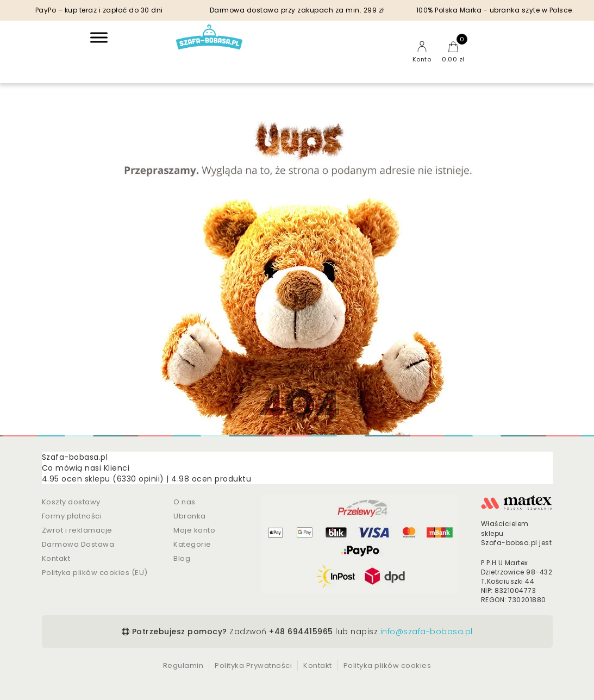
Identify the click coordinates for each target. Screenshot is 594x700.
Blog (182, 558)
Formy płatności (72, 516)
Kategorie (192, 544)
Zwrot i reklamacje (77, 530)
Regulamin (183, 665)
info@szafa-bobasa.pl (427, 632)
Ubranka (190, 516)
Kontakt (56, 558)
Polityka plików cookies (387, 665)
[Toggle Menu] (99, 37)
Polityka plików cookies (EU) (95, 573)
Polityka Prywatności (253, 665)
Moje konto (194, 530)
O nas (185, 502)
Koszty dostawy (71, 502)
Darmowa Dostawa (78, 544)
